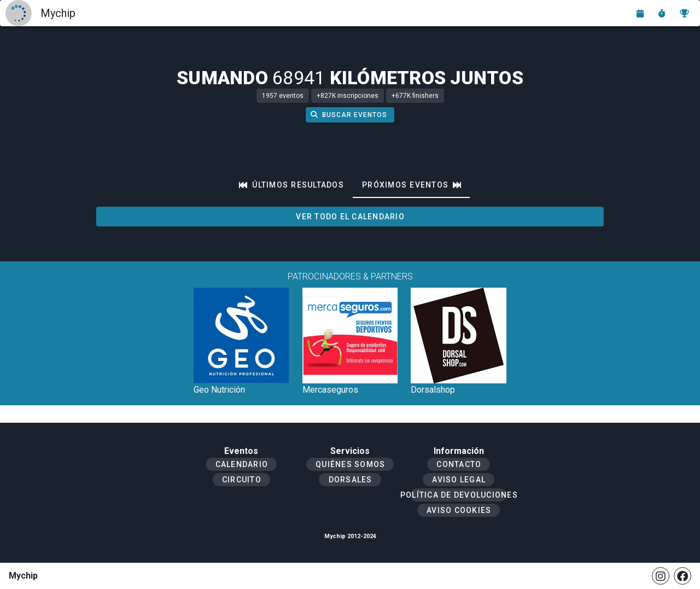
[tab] (291, 185)
